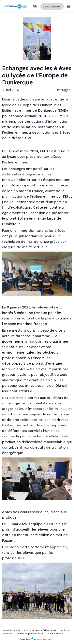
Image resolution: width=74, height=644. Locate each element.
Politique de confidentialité (40, 630)
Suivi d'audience (55, 633)
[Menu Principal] (68, 6)
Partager (64, 90)
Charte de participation (30, 633)
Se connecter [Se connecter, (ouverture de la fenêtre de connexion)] (52, 6)
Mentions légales (12, 630)
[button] (35, 6)
